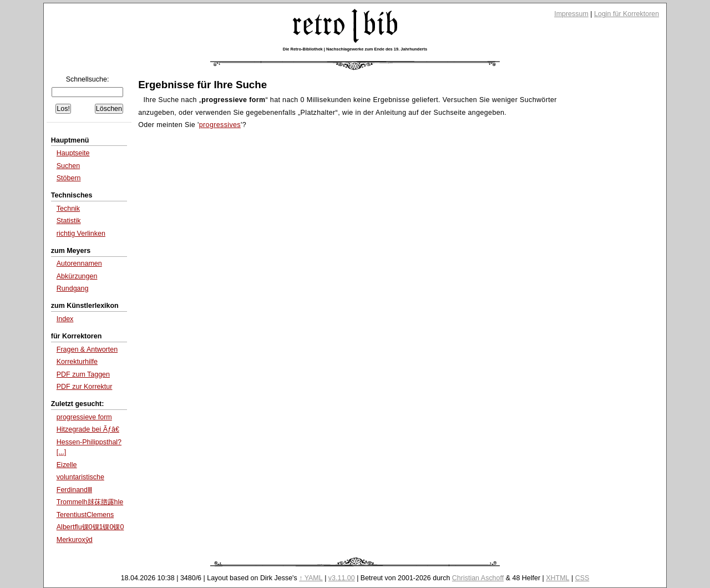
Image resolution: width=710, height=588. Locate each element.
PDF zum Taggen (83, 374)
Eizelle (67, 465)
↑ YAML (311, 578)
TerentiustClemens (85, 515)
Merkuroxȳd (75, 540)
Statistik (69, 221)
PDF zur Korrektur (85, 387)
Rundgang (73, 288)
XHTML (557, 578)
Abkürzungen (77, 276)
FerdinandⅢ (74, 490)
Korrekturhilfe (77, 362)
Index (65, 319)
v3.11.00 (342, 578)
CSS (582, 578)
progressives (220, 125)
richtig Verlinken (81, 234)
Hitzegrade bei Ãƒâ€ (88, 429)
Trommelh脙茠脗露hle (90, 502)
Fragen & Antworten (87, 349)
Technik (68, 209)
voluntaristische (80, 477)
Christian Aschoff (478, 578)
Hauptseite (73, 153)
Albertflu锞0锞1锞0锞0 (90, 527)
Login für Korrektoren (627, 14)
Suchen (68, 166)
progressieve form (84, 417)
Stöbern (69, 178)
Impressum (571, 14)
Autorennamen (79, 263)
